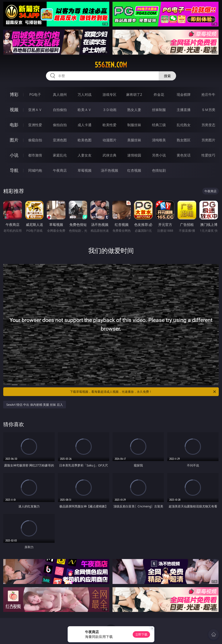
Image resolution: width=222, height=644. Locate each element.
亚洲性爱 (35, 125)
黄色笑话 (184, 155)
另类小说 (159, 155)
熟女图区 (184, 140)
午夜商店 (60, 170)
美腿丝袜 (134, 140)
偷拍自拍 (60, 125)
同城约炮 (35, 170)
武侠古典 (109, 155)
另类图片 (208, 140)
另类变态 (208, 125)
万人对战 (85, 95)
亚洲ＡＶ (35, 110)
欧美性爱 (109, 125)
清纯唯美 (159, 140)
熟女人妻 (134, 110)
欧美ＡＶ (85, 110)
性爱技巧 (208, 155)
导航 (14, 170)
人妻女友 (85, 155)
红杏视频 (134, 170)
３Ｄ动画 (109, 110)
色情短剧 (159, 170)
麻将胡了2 (134, 95)
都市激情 (35, 155)
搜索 (167, 76)
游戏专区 (109, 95)
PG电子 (35, 95)
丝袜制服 (159, 110)
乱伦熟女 (184, 125)
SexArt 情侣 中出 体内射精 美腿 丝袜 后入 (34, 405)
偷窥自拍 (35, 140)
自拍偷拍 (60, 110)
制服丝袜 (134, 125)
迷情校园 (134, 155)
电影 (14, 125)
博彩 (14, 94)
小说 (14, 155)
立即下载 (141, 634)
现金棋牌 (184, 95)
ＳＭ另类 (208, 110)
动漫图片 (109, 140)
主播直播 (184, 110)
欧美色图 (85, 140)
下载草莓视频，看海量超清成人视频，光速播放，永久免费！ (143, 392)
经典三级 (159, 125)
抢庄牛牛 (208, 95)
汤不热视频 (109, 170)
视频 (14, 110)
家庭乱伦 (60, 155)
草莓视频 (85, 170)
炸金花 (159, 95)
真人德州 (60, 95)
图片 (14, 140)
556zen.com (111, 65)
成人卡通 (85, 125)
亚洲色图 (60, 140)
